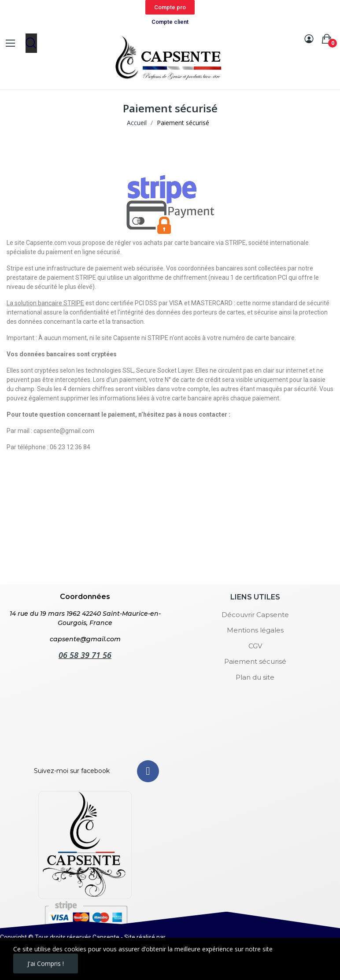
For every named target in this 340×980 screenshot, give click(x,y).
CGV (255, 646)
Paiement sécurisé (255, 661)
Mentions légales (255, 630)
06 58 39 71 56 (85, 655)
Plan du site (255, 677)
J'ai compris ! (46, 963)
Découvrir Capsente (255, 615)
